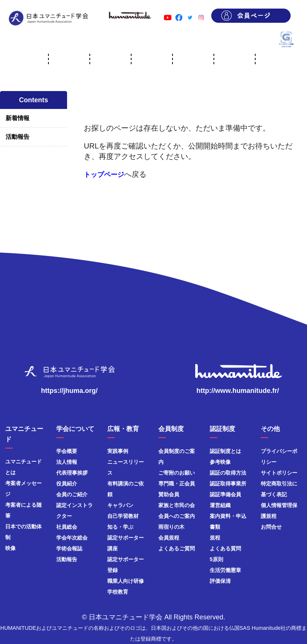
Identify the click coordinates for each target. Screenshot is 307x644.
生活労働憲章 (225, 570)
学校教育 (118, 592)
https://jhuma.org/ (69, 391)
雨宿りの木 (171, 527)
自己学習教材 (123, 516)
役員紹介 (67, 484)
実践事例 (118, 451)
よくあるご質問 (177, 548)
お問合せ (271, 527)
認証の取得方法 (228, 473)
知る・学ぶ (120, 527)
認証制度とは (225, 451)
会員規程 (169, 538)
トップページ (104, 175)
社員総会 (67, 527)
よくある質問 (225, 548)
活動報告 (18, 137)
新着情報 (18, 118)
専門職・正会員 (177, 484)
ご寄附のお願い (177, 473)
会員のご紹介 (72, 494)
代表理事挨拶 (72, 473)
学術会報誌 (69, 548)
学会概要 (67, 451)
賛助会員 (169, 494)
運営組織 (220, 505)
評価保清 (220, 581)
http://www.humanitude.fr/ (238, 391)
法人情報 (67, 462)
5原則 (216, 559)
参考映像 (220, 462)
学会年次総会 (72, 538)
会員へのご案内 (177, 516)
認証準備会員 (225, 494)
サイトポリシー (279, 473)
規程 (215, 538)
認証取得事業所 (228, 484)
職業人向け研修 (126, 581)
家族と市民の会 (177, 505)
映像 (10, 548)
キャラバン (120, 505)
